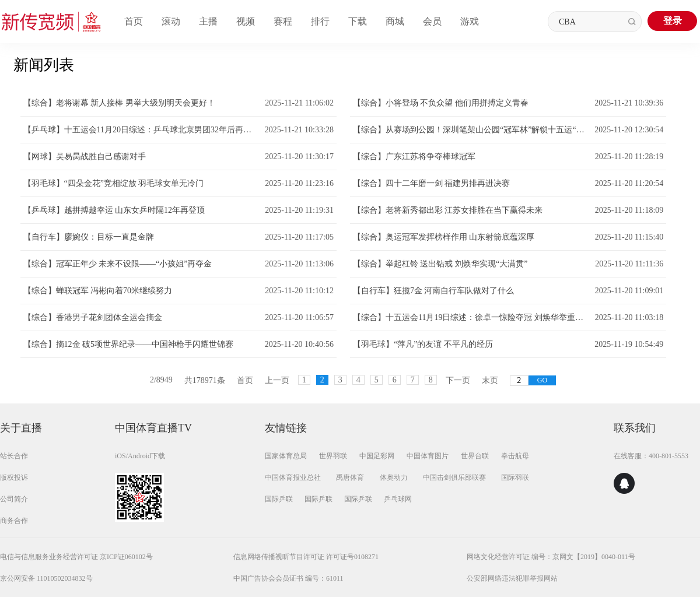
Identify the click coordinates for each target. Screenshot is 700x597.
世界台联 (475, 456)
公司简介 (14, 499)
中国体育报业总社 (293, 477)
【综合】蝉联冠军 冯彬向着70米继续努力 (98, 291)
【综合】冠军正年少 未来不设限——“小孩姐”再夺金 (118, 264)
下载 (358, 21)
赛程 (283, 21)
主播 (208, 21)
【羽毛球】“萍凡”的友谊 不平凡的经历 (423, 344)
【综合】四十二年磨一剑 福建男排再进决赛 (432, 183)
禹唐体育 (350, 477)
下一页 (458, 380)
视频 (246, 21)
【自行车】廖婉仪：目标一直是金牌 (89, 237)
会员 (432, 21)
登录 (673, 21)
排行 (320, 21)
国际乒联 (279, 499)
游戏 (470, 21)
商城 (395, 21)
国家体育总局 (286, 456)
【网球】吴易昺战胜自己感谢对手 (85, 157)
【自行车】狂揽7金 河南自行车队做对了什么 (434, 291)
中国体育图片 (428, 456)
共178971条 (205, 380)
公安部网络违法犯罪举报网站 (512, 578)
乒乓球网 (398, 499)
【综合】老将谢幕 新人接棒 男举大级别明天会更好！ (119, 103)
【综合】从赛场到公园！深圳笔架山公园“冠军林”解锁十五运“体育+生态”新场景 (471, 130)
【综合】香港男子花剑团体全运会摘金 (93, 317)
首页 (134, 21)
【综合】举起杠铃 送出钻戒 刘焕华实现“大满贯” (440, 264)
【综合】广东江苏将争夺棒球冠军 (414, 157)
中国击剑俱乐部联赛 (454, 477)
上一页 (277, 380)
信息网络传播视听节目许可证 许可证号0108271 (306, 557)
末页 (490, 380)
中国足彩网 (377, 456)
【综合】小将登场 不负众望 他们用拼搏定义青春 (441, 103)
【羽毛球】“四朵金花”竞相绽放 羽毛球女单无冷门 (114, 183)
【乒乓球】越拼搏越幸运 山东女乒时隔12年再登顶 (114, 210)
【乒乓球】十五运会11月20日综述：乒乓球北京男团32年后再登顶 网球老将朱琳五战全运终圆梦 (141, 130)
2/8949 (161, 380)
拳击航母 (515, 456)
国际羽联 (515, 477)
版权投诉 (14, 477)
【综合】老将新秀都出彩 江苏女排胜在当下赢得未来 (448, 210)
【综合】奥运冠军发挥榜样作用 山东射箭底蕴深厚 (444, 237)
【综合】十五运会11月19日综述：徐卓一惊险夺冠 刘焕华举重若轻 (471, 317)
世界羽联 (333, 456)
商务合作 (14, 521)
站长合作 (14, 456)
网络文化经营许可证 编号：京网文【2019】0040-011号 (551, 557)
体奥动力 (394, 477)
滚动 (171, 21)
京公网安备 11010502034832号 (46, 578)
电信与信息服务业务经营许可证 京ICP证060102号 (76, 557)
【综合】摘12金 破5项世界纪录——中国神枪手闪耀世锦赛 (129, 344)
